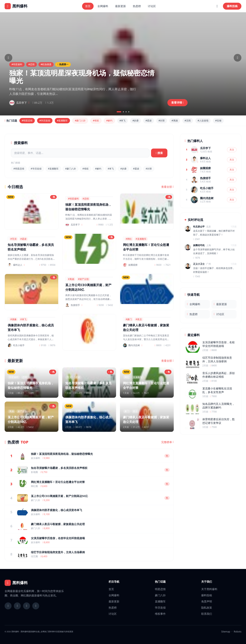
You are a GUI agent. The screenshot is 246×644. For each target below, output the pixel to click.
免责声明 (207, 601)
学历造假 (160, 608)
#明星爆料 (17, 64)
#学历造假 (45, 121)
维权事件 (160, 614)
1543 (197, 276)
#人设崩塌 (203, 121)
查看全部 (167, 187)
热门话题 (160, 582)
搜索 (159, 153)
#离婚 (175, 121)
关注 (232, 150)
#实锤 (218, 121)
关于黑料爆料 (209, 589)
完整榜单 (167, 442)
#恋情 (32, 64)
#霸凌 (149, 121)
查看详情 (177, 102)
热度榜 (137, 6)
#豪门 (129, 319)
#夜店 (139, 319)
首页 (88, 6)
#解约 (109, 121)
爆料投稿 (232, 6)
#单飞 (123, 121)
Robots (238, 632)
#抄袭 (135, 121)
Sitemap (226, 632)
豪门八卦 (160, 595)
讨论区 (152, 6)
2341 (197, 239)
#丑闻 (188, 121)
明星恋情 (160, 589)
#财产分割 (83, 279)
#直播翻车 (62, 121)
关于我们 (207, 582)
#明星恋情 (27, 121)
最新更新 (121, 6)
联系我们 (207, 614)
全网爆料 (103, 6)
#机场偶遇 (46, 64)
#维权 (96, 121)
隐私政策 (207, 608)
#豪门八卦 (80, 121)
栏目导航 (114, 582)
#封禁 (162, 121)
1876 (197, 258)
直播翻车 (160, 601)
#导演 (13, 239)
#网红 (129, 239)
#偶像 (13, 319)
